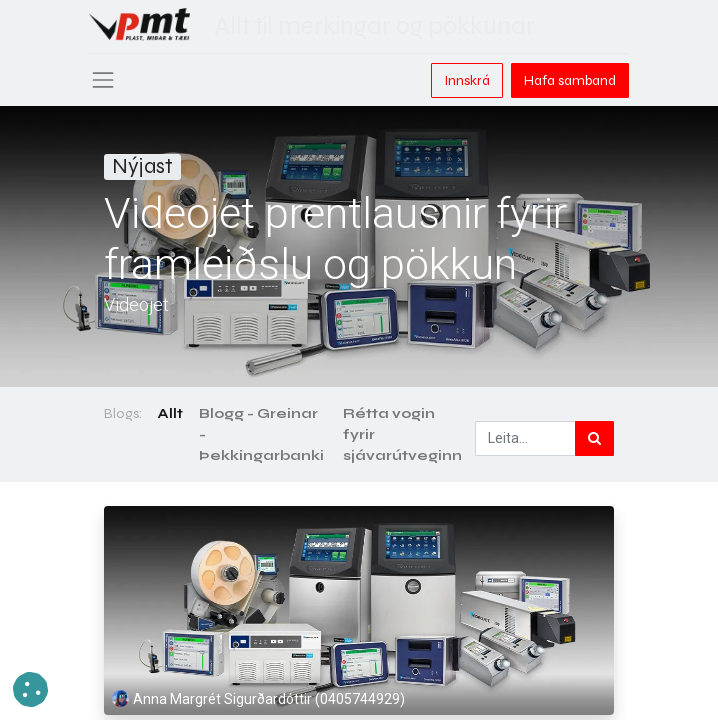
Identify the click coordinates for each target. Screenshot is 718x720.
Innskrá (467, 80)
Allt (170, 413)
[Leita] (594, 438)
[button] (30, 689)
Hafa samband (570, 80)
